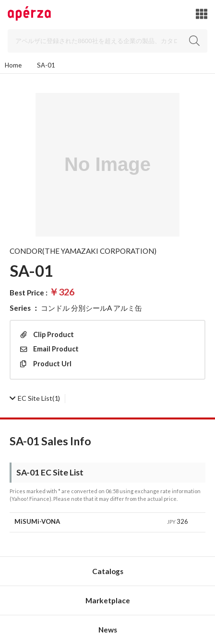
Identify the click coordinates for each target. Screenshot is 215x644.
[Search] (107, 41)
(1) (35, 398)
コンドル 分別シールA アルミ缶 (91, 308)
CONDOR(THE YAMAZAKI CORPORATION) (83, 251)
